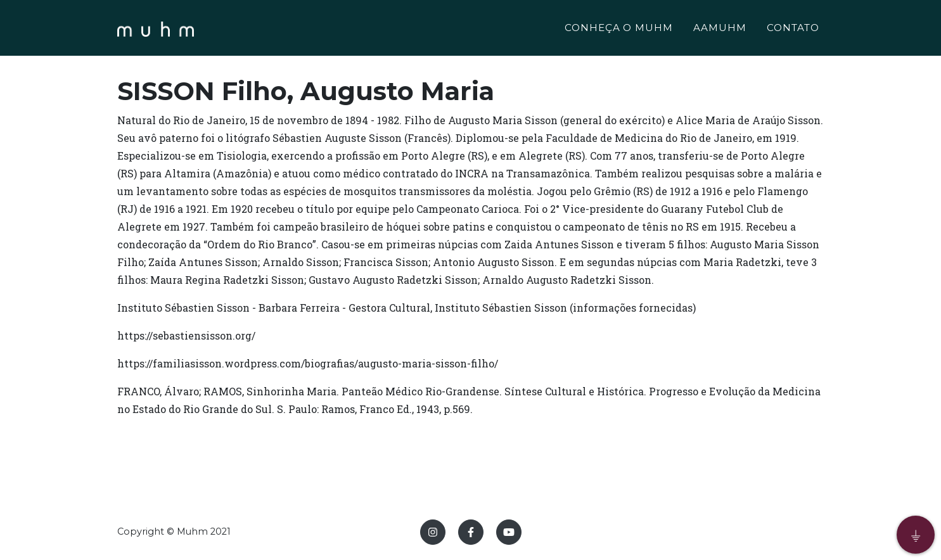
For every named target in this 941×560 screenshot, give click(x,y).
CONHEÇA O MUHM (619, 29)
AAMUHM (720, 29)
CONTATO (793, 29)
